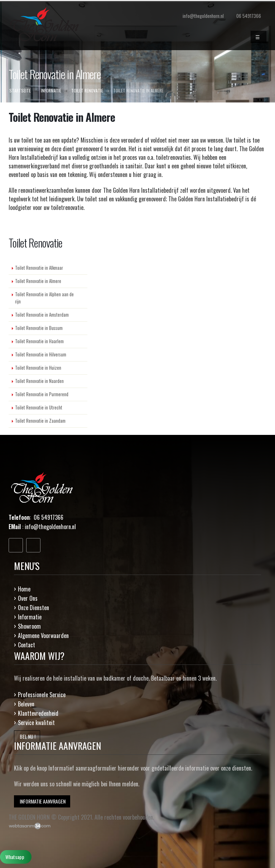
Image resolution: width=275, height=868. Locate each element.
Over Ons (28, 598)
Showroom (29, 626)
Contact (26, 645)
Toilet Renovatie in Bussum (39, 328)
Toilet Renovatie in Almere (38, 281)
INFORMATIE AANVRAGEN (42, 801)
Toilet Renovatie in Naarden (39, 381)
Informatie (30, 617)
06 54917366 (249, 16)
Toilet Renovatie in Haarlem (39, 341)
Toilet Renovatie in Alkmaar (39, 268)
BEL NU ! (27, 736)
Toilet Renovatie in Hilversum (41, 354)
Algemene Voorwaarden (43, 636)
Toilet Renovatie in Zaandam (40, 421)
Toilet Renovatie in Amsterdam (42, 315)
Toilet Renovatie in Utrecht (39, 407)
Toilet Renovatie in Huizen (38, 368)
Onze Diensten (33, 608)
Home (24, 589)
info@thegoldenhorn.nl (50, 527)
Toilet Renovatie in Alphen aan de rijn (44, 298)
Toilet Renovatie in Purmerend (42, 394)
